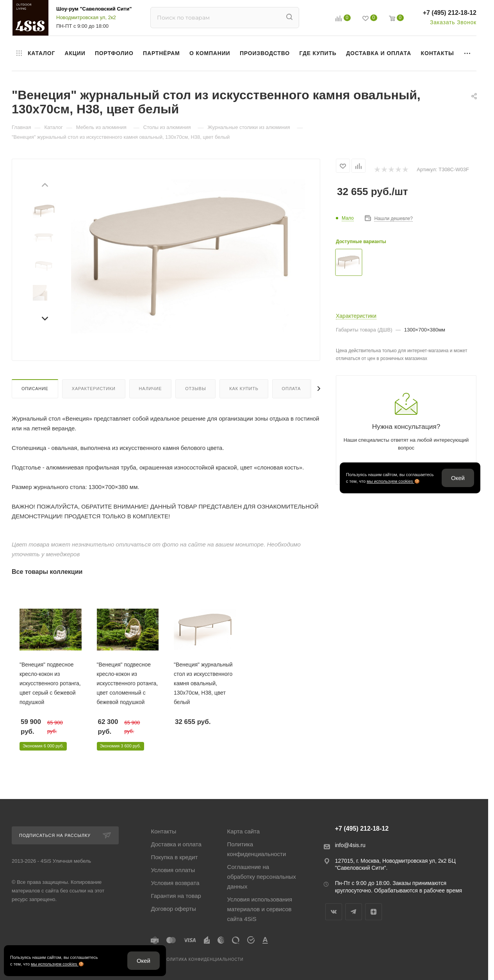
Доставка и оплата (176, 844)
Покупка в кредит (174, 857)
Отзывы (195, 389)
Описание (35, 389)
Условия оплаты (173, 870)
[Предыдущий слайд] (45, 186)
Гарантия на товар (176, 896)
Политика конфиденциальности (257, 849)
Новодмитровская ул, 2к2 (86, 17)
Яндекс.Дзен (374, 912)
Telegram (354, 912)
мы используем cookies (391, 481)
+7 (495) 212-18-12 (450, 13)
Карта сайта (244, 831)
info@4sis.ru (350, 845)
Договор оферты (173, 909)
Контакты (163, 831)
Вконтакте (334, 912)
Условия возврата (175, 883)
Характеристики (94, 389)
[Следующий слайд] (45, 317)
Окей (458, 478)
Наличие (151, 389)
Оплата (292, 389)
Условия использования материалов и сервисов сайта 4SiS (260, 909)
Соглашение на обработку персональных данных (262, 877)
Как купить (244, 389)
